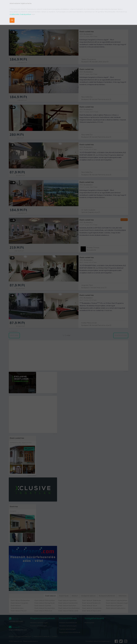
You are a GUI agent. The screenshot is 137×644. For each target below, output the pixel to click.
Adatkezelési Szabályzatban (20, 14)
